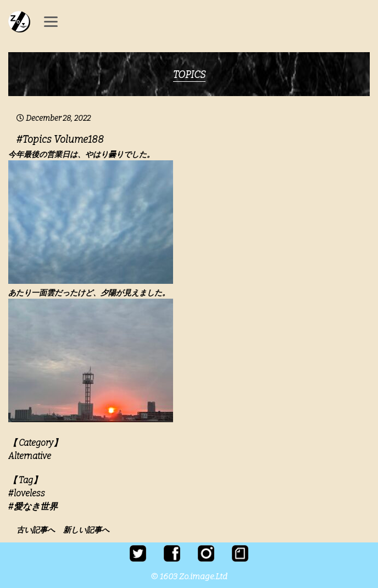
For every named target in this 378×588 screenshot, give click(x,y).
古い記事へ (39, 530)
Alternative (30, 456)
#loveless (27, 493)
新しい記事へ (86, 530)
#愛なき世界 (33, 506)
